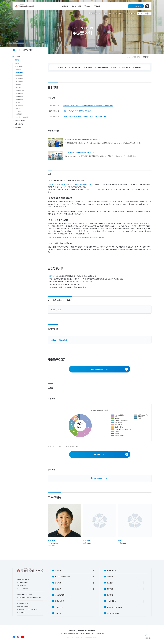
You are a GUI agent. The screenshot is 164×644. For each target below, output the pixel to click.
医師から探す (19, 124)
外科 (17, 63)
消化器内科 (19, 66)
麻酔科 (18, 108)
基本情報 (63, 67)
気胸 (60, 310)
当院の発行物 (22, 585)
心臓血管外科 (20, 90)
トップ (125, 57)
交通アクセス (118, 13)
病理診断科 (19, 114)
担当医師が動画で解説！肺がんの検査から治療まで (82, 139)
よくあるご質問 (105, 13)
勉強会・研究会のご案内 (25, 594)
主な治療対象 (76, 67)
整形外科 (19, 69)
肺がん (54, 184)
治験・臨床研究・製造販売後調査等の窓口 (30, 597)
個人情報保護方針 (24, 607)
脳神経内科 (19, 99)
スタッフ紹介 (126, 67)
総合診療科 (19, 105)
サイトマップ (22, 612)
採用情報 (93, 13)
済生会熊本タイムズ (24, 582)
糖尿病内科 (19, 81)
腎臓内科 (19, 84)
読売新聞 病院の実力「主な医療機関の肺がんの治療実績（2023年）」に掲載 (88, 106)
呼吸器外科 (19, 72)
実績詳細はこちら (111, 455)
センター (17, 57)
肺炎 (49, 184)
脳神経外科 (19, 96)
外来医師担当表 (102, 67)
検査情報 (89, 67)
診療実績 (18, 128)
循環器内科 (19, 93)
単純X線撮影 (63, 340)
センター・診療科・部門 (82, 28)
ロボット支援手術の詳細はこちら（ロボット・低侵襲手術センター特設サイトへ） (77, 237)
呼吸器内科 (19, 75)
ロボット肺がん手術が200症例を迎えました (77, 111)
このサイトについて (24, 604)
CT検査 (53, 340)
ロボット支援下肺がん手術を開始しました (79, 152)
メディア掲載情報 (23, 588)
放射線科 (19, 111)
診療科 (17, 60)
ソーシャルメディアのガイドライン (28, 610)
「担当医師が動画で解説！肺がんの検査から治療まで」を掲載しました (86, 116)
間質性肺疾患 (62, 184)
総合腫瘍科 (19, 78)
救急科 (18, 102)
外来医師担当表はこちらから (109, 369)
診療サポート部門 (20, 121)
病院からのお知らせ (24, 579)
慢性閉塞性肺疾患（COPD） (84, 184)
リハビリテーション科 (22, 117)
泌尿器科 (19, 87)
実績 (115, 67)
